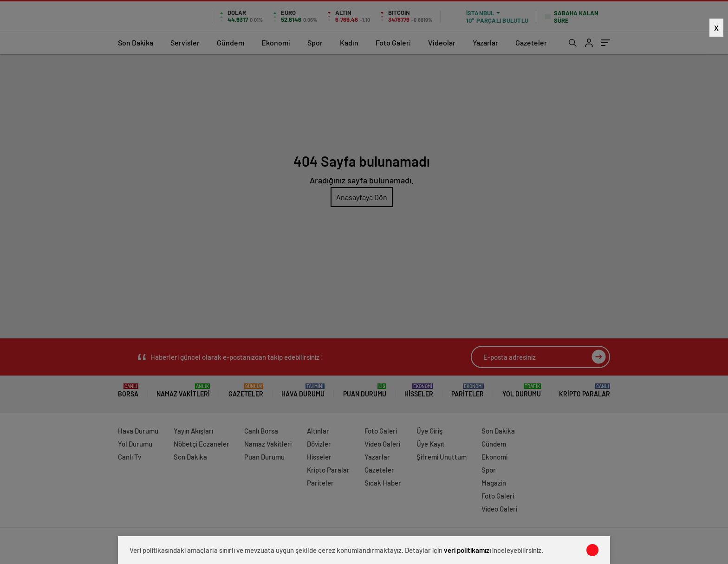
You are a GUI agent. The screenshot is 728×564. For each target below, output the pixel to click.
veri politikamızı (467, 550)
